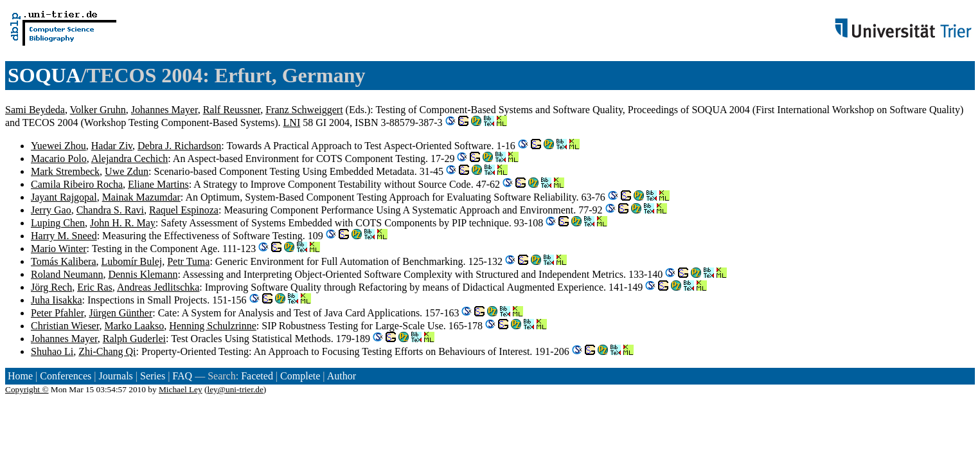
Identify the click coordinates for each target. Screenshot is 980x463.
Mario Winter (59, 249)
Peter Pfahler (57, 313)
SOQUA (44, 75)
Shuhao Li (52, 351)
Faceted (257, 376)
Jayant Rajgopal (64, 197)
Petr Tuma (188, 261)
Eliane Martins (158, 184)
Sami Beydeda (35, 110)
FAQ (182, 376)
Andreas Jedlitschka (158, 287)
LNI (292, 123)
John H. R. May (123, 223)
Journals (115, 376)
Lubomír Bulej (132, 261)
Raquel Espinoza (184, 210)
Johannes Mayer (165, 110)
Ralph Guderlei (134, 339)
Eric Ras (95, 287)
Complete (300, 376)
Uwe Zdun (127, 171)
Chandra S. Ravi (110, 210)
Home (20, 376)
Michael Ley (181, 389)
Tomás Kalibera (64, 261)
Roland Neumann (67, 274)
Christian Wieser (65, 326)
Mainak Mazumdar (141, 197)
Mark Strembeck (65, 171)
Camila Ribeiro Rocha (77, 184)
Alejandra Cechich (130, 159)
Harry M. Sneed (64, 236)
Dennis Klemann (143, 274)
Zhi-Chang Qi (107, 351)
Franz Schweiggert (304, 110)
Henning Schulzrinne (213, 326)
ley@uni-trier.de (235, 389)
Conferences (66, 376)
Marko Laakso (134, 326)
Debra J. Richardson (179, 146)
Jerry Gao (51, 210)
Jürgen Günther (120, 313)
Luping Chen (58, 223)
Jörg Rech (51, 287)
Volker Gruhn (98, 110)
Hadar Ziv (112, 146)
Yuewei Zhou (58, 146)
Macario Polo (59, 159)
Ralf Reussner (232, 110)
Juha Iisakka (57, 300)
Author (342, 376)
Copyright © (27, 389)
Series (153, 376)
